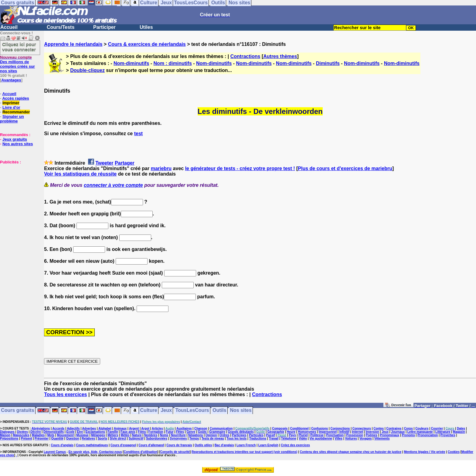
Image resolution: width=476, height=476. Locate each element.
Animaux (120, 428)
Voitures (351, 438)
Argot (145, 428)
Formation (156, 432)
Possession (355, 435)
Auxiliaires (184, 428)
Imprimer (11, 103)
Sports (102, 438)
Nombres (151, 435)
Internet (357, 432)
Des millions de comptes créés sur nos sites (17, 64)
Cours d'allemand (151, 445)
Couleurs (422, 428)
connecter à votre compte (113, 185)
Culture (149, 411)
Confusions (320, 428)
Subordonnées (157, 438)
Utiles (146, 27)
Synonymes (178, 438)
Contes (379, 428)
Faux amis (128, 432)
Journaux (398, 432)
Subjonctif (136, 438)
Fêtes (180, 432)
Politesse (317, 435)
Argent (134, 428)
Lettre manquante (420, 432)
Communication (221, 428)
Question (72, 438)
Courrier (437, 428)
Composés (280, 428)
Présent (27, 438)
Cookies (454, 452)
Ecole (71, 432)
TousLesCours (192, 411)
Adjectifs (73, 428)
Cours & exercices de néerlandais (147, 44)
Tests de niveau (213, 438)
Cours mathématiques (92, 445)
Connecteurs (362, 428)
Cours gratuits (17, 411)
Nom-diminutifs (131, 63)
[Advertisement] (18, 195)
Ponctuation (335, 435)
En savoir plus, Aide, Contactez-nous (95, 452)
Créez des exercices (295, 445)
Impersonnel (328, 432)
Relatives (88, 438)
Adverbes (89, 428)
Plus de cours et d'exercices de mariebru (345, 168)
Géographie (276, 432)
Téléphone (289, 438)
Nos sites (241, 411)
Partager (125, 163)
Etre (80, 432)
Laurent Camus (55, 452)
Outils (219, 411)
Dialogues (7, 432)
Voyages (365, 438)
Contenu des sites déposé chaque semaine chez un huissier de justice (351, 452)
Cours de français (179, 445)
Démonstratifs (54, 432)
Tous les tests (236, 438)
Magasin (459, 432)
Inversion (372, 432)
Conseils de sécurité (175, 452)
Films (142, 432)
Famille (113, 432)
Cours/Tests (61, 27)
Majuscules (21, 435)
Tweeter (104, 163)
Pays (292, 435)
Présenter (42, 438)
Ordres (224, 435)
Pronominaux (389, 435)
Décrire (36, 432)
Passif (270, 435)
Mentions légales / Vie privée (425, 452)
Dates (461, 428)
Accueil (9, 27)
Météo (125, 435)
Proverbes (448, 435)
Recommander (16, 112)
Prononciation (428, 435)
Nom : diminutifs (173, 63)
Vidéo (303, 438)
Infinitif (344, 432)
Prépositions (9, 438)
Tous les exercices (65, 394)
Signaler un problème (12, 119)
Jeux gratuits (15, 139)
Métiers (113, 435)
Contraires (394, 428)
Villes (338, 438)
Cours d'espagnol (123, 445)
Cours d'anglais (62, 445)
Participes (239, 435)
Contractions (245, 56)
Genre (191, 432)
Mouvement (65, 435)
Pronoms (408, 435)
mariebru (161, 168)
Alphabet (105, 428)
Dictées (22, 432)
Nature (137, 435)
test (138, 134)
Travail (274, 438)
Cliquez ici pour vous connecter (19, 47)
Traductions (258, 438)
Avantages (11, 80)
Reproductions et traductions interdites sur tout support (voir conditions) (244, 452)
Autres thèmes (280, 56)
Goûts (202, 432)
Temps (194, 438)
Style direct (118, 438)
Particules (256, 435)
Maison (5, 435)
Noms (164, 435)
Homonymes (307, 432)
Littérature (443, 432)
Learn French (246, 445)
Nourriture (178, 435)
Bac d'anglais (224, 445)
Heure (291, 432)
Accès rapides (15, 98)
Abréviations (41, 428)
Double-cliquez (87, 70)
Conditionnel (299, 428)
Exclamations (95, 432)
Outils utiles (203, 445)
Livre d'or (11, 107)
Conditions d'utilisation (141, 452)
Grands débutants (241, 432)
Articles (157, 428)
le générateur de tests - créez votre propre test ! (240, 168)
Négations (195, 435)
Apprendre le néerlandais (73, 44)
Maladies (38, 435)
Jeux (166, 411)
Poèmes (372, 435)
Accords (58, 428)
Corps (408, 428)
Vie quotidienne (321, 438)
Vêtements (382, 438)
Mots (51, 435)
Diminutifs (328, 63)
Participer (104, 27)
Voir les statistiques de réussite (80, 174)
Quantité (57, 438)
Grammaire (217, 432)
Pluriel (303, 435)
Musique (82, 435)
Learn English (268, 445)
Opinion (211, 435)
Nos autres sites (18, 144)
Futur (170, 432)
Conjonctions (340, 428)
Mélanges (98, 435)
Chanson (201, 428)
